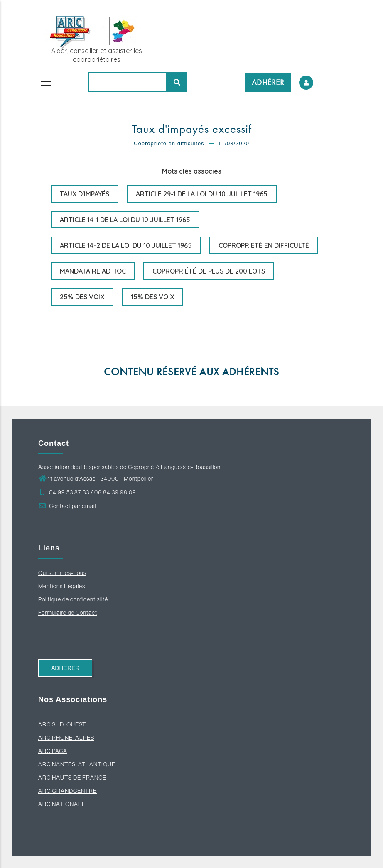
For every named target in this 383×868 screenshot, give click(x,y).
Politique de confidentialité (73, 599)
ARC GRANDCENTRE (68, 791)
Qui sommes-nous (62, 573)
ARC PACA (53, 751)
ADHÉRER (268, 82)
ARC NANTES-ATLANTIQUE (77, 764)
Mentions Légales (62, 586)
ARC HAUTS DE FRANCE (72, 778)
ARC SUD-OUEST (62, 724)
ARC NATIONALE (62, 804)
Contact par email (67, 506)
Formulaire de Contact (68, 613)
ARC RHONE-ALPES (66, 738)
